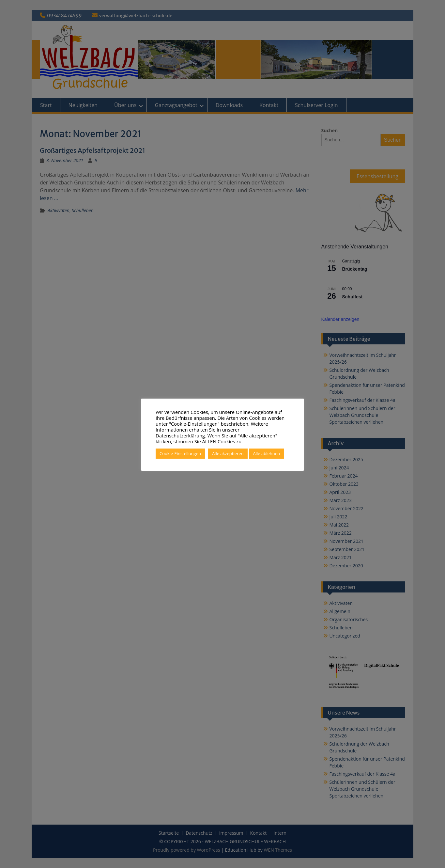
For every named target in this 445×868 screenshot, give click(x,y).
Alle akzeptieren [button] (228, 453)
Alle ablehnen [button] (267, 453)
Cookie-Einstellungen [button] (180, 453)
